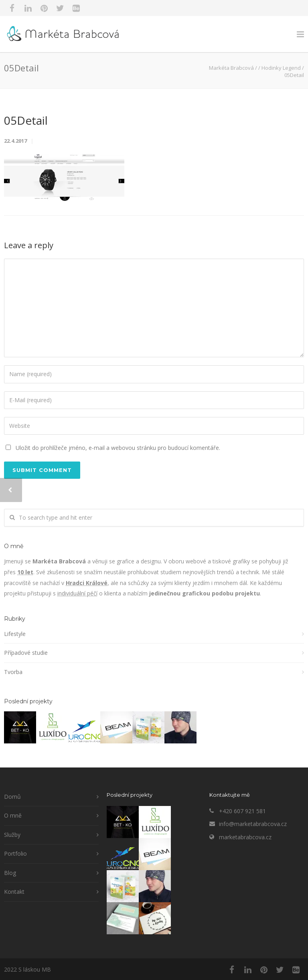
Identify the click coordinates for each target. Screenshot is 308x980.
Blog (10, 873)
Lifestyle (15, 634)
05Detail (26, 120)
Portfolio (15, 853)
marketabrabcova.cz (245, 837)
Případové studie (26, 653)
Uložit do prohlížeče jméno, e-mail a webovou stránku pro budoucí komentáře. (118, 448)
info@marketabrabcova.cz (253, 824)
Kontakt (14, 892)
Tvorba (13, 672)
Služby (12, 835)
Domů (12, 797)
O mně (13, 815)
